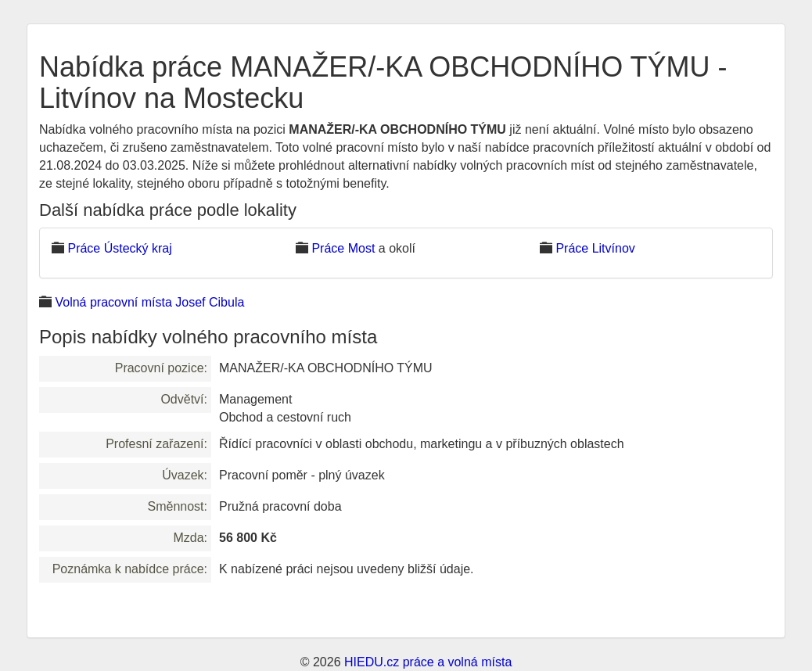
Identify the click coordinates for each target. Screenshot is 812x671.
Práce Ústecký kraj (119, 248)
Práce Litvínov (595, 248)
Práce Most (343, 248)
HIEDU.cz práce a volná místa (428, 662)
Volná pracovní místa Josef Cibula (149, 302)
